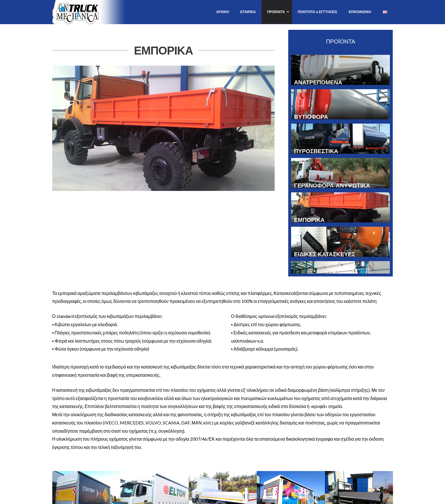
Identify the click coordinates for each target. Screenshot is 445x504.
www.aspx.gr (248, 500)
